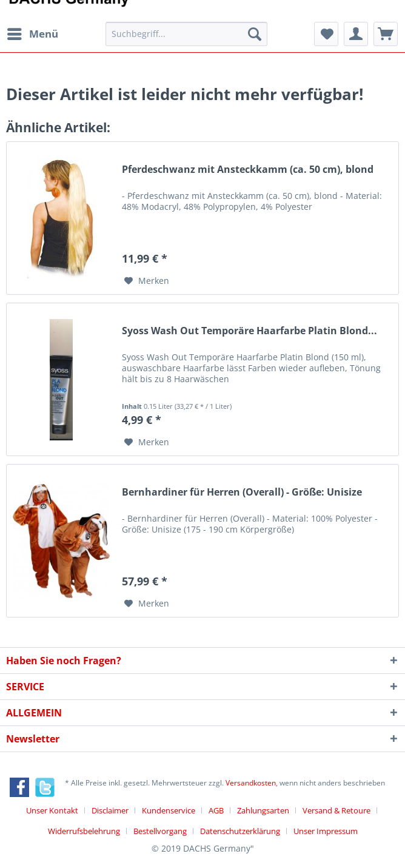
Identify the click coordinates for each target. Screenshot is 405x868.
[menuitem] (32, 34)
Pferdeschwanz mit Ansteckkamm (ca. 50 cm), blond (248, 170)
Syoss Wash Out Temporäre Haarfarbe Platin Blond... (249, 331)
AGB (216, 810)
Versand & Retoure (336, 810)
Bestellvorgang (160, 831)
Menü (33, 32)
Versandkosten (251, 783)
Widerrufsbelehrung (84, 831)
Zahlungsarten (263, 810)
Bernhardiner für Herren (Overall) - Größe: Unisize (242, 492)
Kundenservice (169, 810)
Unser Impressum (326, 831)
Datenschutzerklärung (240, 831)
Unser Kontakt (52, 810)
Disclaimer (110, 810)
